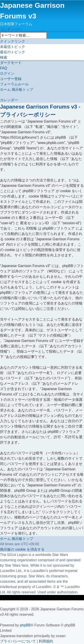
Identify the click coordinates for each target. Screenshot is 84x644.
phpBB (25, 625)
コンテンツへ (11, 29)
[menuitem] (13, 47)
